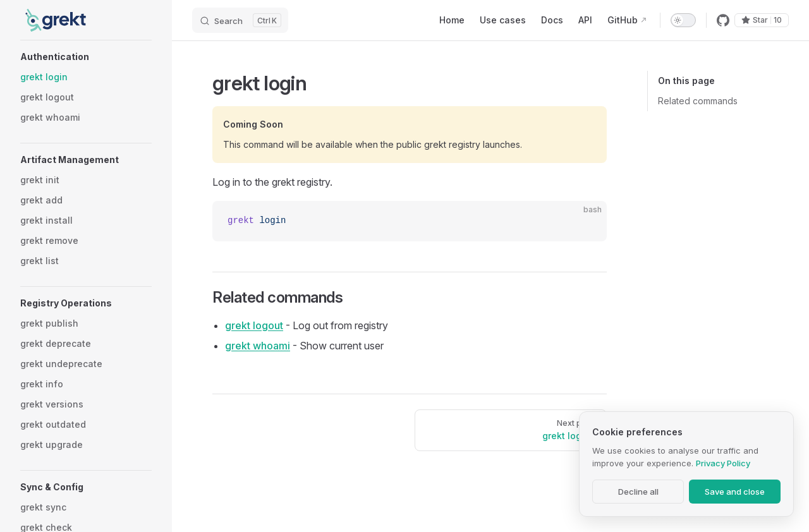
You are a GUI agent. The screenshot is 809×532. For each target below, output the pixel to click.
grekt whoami (258, 346)
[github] (723, 20)
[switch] (683, 20)
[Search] (240, 20)
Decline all (638, 492)
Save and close (735, 492)
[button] (86, 57)
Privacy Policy (723, 463)
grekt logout (254, 325)
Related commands (698, 101)
